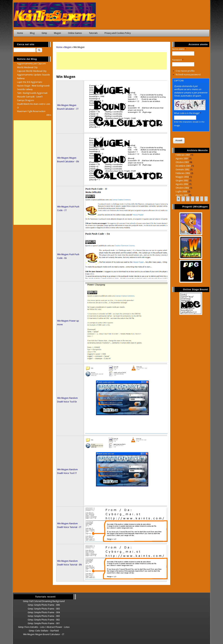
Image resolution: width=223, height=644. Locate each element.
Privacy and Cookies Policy (118, 33)
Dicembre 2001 (183, 166)
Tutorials (93, 33)
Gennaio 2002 (182, 169)
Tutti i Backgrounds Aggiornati (32, 93)
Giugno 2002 (182, 180)
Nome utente (179, 49)
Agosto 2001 (182, 159)
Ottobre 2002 (182, 188)
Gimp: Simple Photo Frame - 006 (44, 605)
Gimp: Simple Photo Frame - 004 (44, 612)
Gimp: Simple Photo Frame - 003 (44, 616)
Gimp (44, 33)
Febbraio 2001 (183, 155)
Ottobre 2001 (182, 162)
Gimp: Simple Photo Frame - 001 (44, 623)
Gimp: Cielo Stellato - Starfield (44, 631)
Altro (49, 115)
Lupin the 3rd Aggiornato (30, 82)
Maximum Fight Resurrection (31, 111)
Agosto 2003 (182, 195)
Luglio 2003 (181, 191)
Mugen (57, 33)
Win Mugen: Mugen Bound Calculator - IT (44, 634)
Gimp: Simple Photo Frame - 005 (44, 609)
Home (20, 33)
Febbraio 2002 (183, 173)
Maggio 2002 (182, 177)
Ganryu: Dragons (26, 100)
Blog (32, 33)
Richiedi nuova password (188, 75)
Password (178, 60)
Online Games (75, 33)
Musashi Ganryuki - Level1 (30, 97)
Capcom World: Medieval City (32, 71)
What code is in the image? (188, 113)
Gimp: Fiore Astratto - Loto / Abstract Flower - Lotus (44, 627)
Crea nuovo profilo (185, 71)
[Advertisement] (111, 61)
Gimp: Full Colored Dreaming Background (44, 601)
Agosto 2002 (182, 184)
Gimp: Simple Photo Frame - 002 (44, 620)
